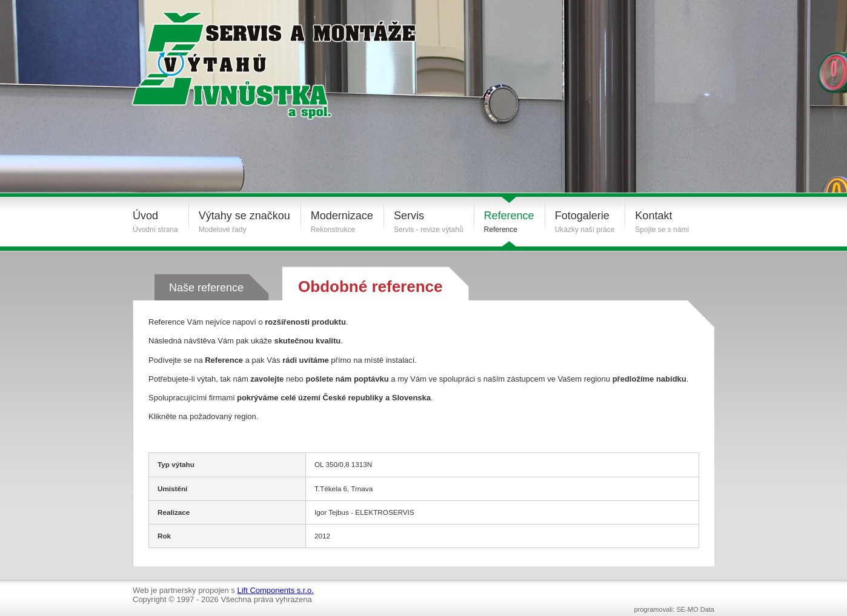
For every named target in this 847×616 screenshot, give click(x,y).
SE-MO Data (695, 609)
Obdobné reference (370, 286)
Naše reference (206, 288)
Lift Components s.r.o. (275, 590)
